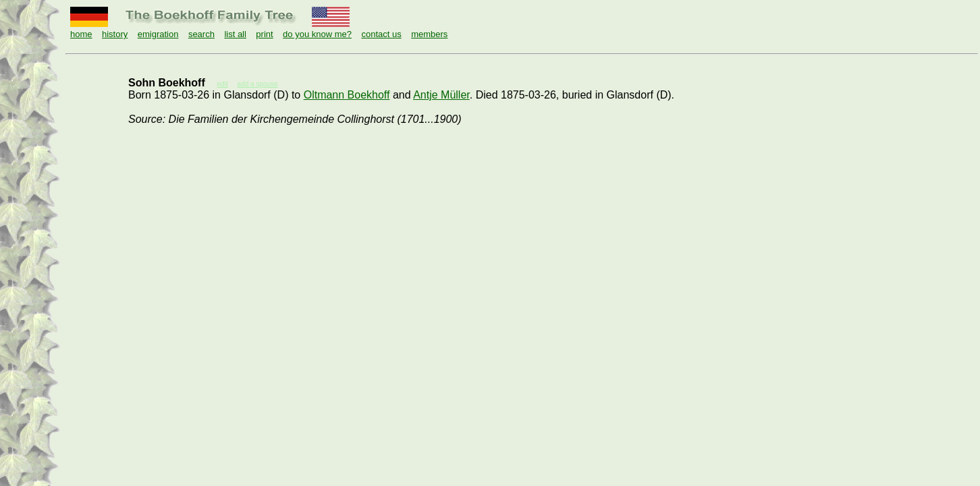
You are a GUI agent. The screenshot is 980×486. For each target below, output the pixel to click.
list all (235, 34)
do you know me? (317, 34)
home (81, 34)
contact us (381, 34)
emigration (158, 34)
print (264, 34)
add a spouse (258, 84)
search (201, 34)
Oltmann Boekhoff (347, 95)
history (115, 34)
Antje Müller (441, 95)
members (429, 34)
